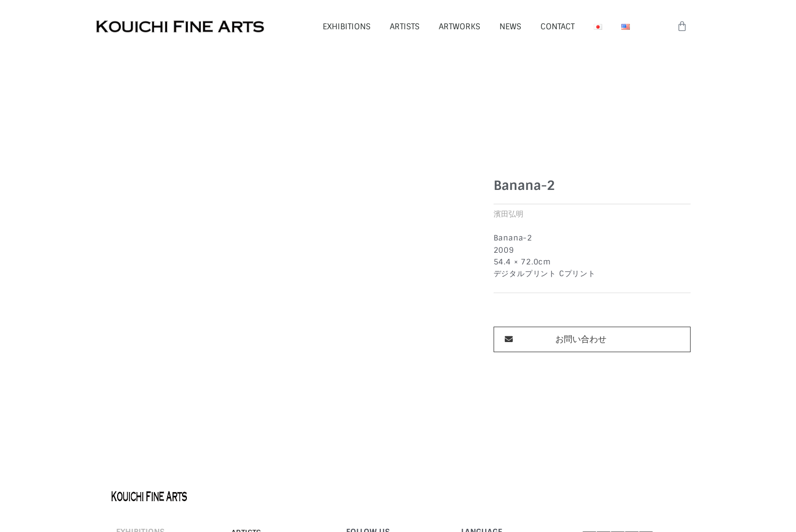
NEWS (510, 27)
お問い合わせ (581, 281)
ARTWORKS (459, 27)
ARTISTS (405, 27)
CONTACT (557, 27)
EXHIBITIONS (347, 27)
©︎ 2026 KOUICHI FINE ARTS (155, 492)
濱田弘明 (508, 156)
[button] (592, 281)
